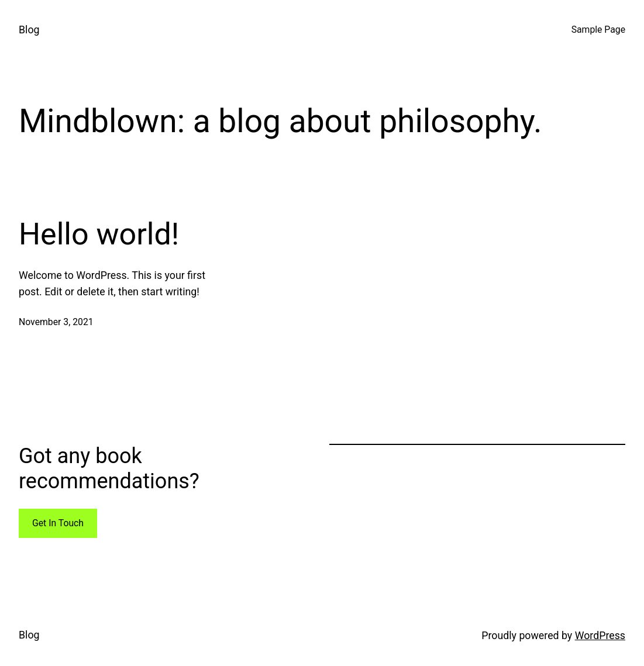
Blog (29, 30)
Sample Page (598, 30)
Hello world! (99, 234)
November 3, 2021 (56, 322)
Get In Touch (58, 523)
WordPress (600, 636)
